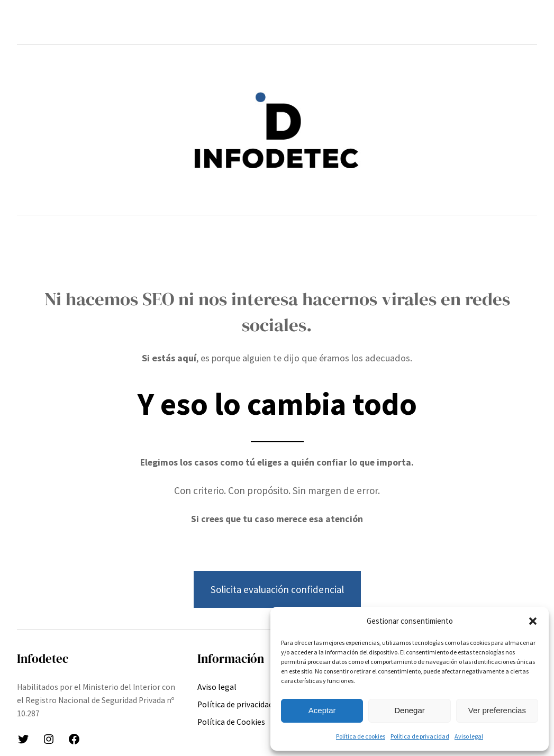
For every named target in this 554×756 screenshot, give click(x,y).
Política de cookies (361, 736)
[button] (533, 621)
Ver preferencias (497, 710)
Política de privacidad (420, 736)
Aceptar (322, 710)
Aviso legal (469, 736)
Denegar (410, 710)
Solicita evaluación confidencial (277, 589)
